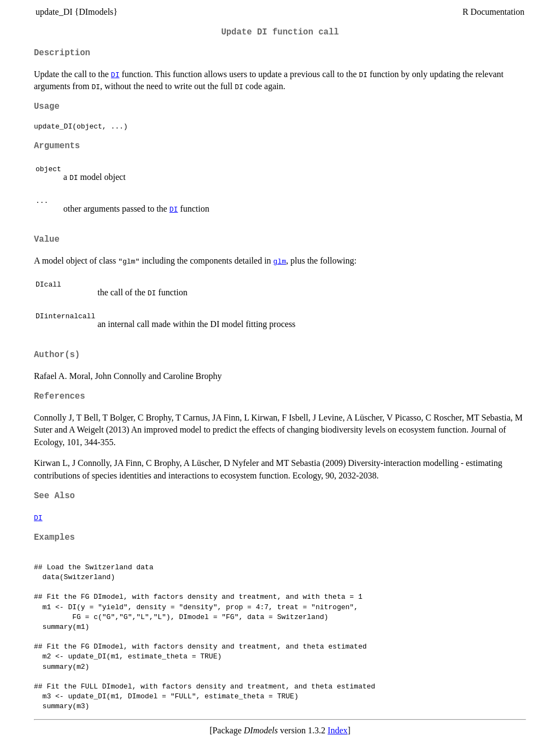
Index (337, 730)
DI (115, 74)
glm (280, 261)
